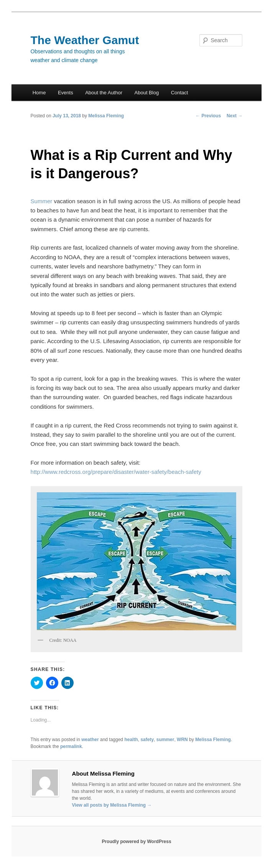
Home (39, 93)
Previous (208, 116)
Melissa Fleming (106, 116)
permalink (71, 746)
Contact (180, 93)
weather (90, 740)
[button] (137, 561)
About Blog (147, 93)
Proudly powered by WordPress (136, 842)
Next (234, 116)
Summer (42, 201)
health (131, 740)
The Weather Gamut (85, 40)
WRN (182, 740)
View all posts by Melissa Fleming (112, 805)
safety (147, 740)
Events (66, 93)
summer (165, 740)
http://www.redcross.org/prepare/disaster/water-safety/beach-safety (116, 472)
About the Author (104, 93)
